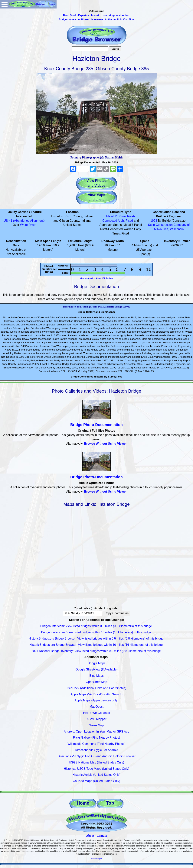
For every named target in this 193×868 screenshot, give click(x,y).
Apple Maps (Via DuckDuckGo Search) (96, 694)
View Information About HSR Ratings (96, 278)
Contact (102, 836)
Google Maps (96, 663)
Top (110, 803)
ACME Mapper (97, 719)
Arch (121, 221)
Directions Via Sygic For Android (96, 750)
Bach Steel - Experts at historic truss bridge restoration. (96, 15)
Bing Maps (96, 676)
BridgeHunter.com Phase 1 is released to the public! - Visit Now (96, 19)
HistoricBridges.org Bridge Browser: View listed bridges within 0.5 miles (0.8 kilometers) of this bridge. (96, 639)
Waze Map (96, 725)
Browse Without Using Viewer (105, 444)
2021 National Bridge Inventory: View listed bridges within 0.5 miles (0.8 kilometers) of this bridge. (97, 651)
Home (83, 803)
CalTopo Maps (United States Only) (97, 781)
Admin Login (96, 858)
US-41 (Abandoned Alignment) (24, 221)
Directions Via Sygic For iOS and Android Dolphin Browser (96, 756)
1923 (154, 221)
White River (28, 225)
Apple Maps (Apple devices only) (96, 700)
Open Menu (5, 4)
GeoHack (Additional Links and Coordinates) (96, 688)
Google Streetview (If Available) (97, 669)
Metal (110, 216)
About (90, 836)
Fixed (129, 221)
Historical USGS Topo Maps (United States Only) (97, 769)
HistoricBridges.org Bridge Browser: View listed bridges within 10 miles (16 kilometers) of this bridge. (96, 645)
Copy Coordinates (116, 613)
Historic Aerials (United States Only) (96, 775)
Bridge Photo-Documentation (96, 425)
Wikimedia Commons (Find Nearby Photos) (96, 744)
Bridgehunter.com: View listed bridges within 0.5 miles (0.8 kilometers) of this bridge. (96, 626)
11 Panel (120, 216)
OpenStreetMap (97, 682)
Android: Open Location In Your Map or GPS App (97, 732)
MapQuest (96, 707)
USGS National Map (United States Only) (97, 762)
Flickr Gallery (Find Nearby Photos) (96, 738)
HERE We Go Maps (96, 713)
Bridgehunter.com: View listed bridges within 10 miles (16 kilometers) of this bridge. (96, 632)
